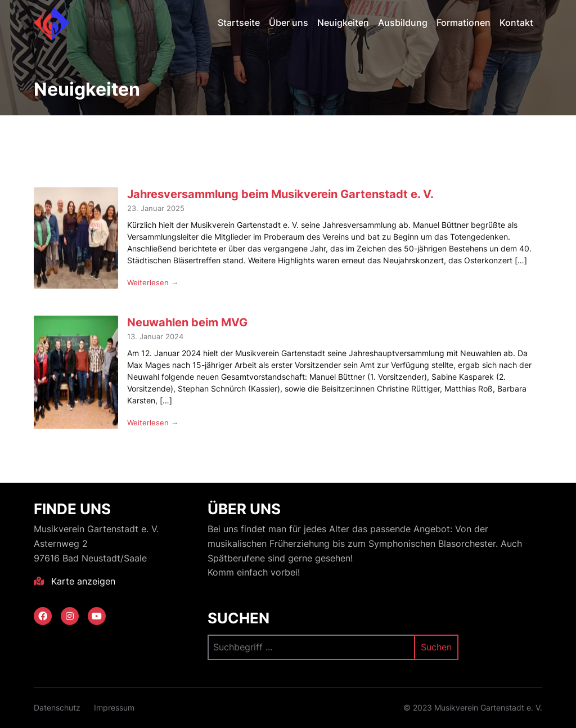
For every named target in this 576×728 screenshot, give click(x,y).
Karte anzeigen (75, 581)
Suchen (238, 618)
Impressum (114, 707)
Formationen (463, 23)
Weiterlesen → (153, 282)
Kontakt (516, 23)
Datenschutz (57, 707)
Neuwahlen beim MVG (187, 322)
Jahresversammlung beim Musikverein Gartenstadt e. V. (280, 194)
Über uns (289, 23)
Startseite (239, 23)
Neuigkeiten (343, 23)
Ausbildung (403, 23)
